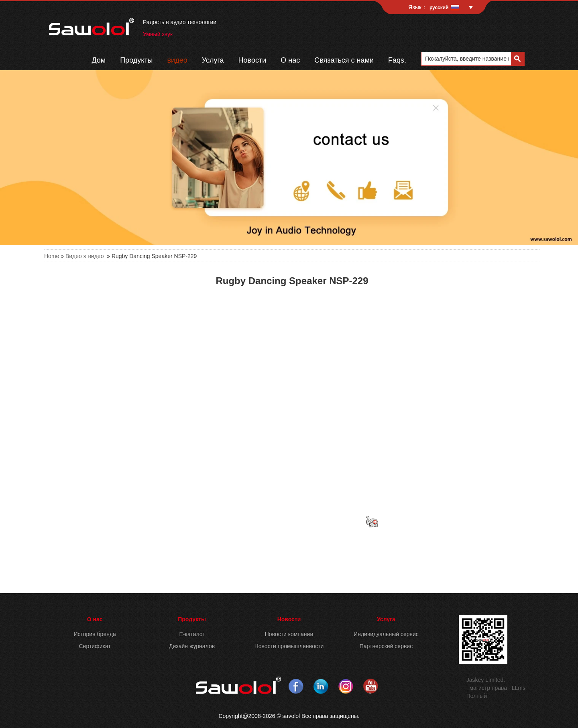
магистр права (488, 688)
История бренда (95, 634)
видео (177, 60)
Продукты (136, 60)
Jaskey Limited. (486, 680)
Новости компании (289, 634)
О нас (290, 60)
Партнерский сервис (386, 646)
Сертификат (95, 646)
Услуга (213, 60)
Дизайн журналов (192, 646)
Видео (74, 256)
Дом (99, 60)
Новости (252, 60)
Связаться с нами (344, 60)
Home (52, 256)
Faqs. (397, 60)
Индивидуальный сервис (386, 634)
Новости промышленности (289, 646)
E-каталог (192, 634)
